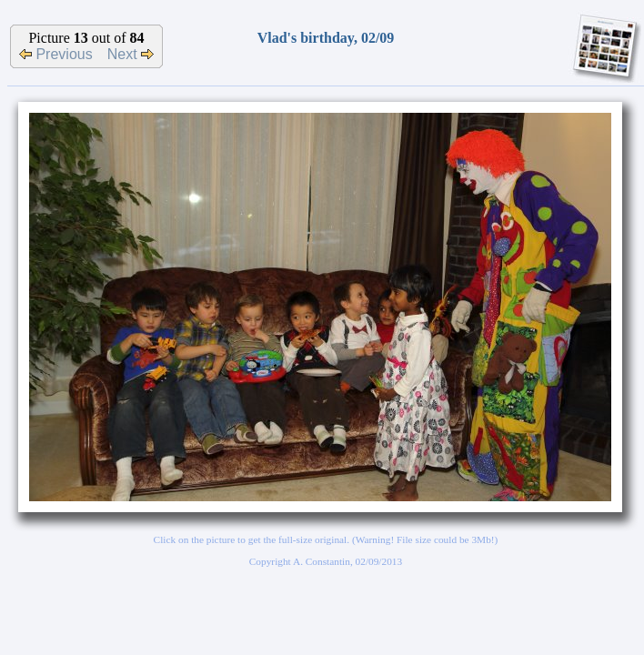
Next (131, 54)
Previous (56, 54)
